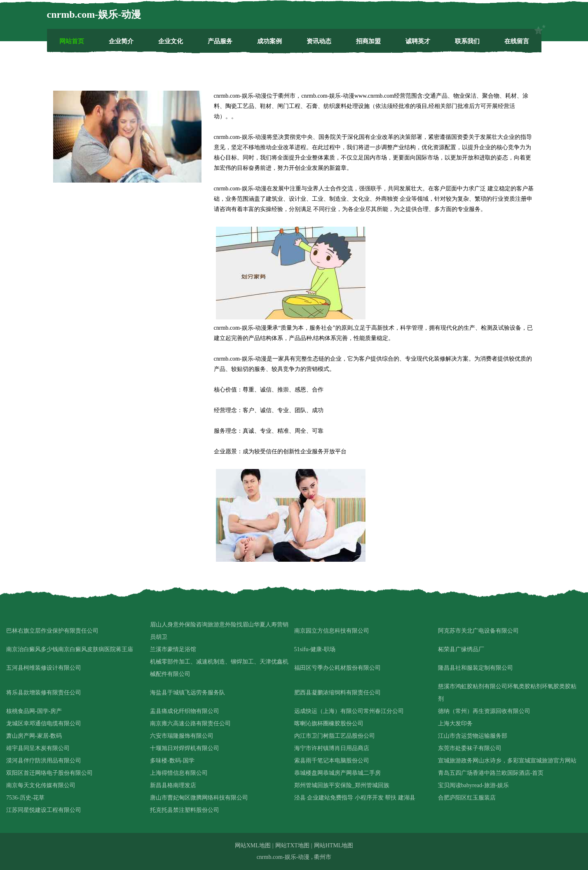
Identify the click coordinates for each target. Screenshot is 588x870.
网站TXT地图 (292, 845)
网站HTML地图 (334, 845)
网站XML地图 (253, 845)
